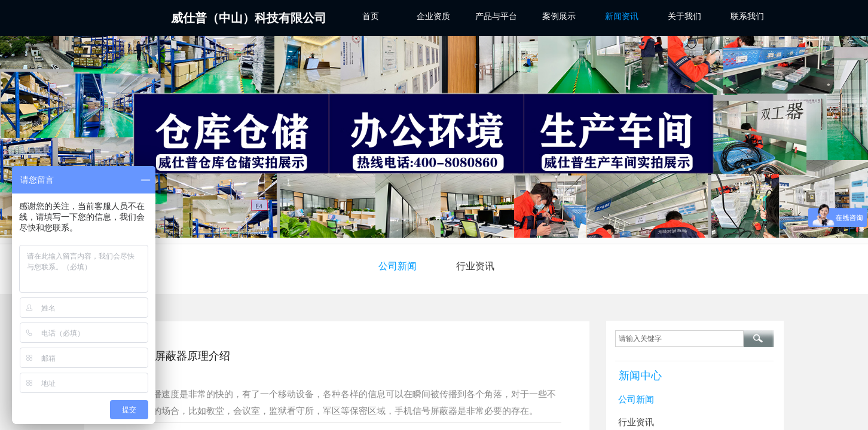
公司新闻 (398, 266)
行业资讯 (475, 266)
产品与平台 (496, 16)
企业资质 (433, 16)
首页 (371, 16)
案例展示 (559, 16)
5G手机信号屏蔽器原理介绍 (164, 356)
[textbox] (679, 339)
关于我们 (684, 16)
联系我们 (747, 16)
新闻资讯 (622, 16)
